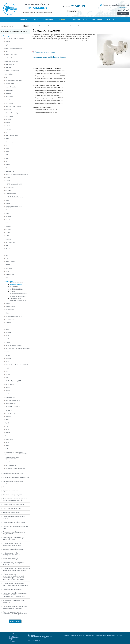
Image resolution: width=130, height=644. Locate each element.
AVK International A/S (12, 84)
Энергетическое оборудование (14, 549)
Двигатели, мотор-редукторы (13, 495)
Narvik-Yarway (10, 320)
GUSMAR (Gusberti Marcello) (14, 197)
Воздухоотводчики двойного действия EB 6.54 (49, 103)
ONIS (7, 339)
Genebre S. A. (10, 187)
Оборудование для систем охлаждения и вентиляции (12, 544)
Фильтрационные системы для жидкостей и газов (14, 539)
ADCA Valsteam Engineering (14, 48)
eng (128, 3)
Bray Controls (9, 97)
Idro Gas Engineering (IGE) (13, 381)
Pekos (7, 329)
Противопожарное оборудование (14, 522)
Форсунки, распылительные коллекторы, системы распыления (15, 613)
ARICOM (8, 68)
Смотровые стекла (15, 298)
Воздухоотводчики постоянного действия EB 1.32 (50, 79)
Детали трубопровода (10, 559)
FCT (7, 155)
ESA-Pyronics (10, 142)
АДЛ (7, 45)
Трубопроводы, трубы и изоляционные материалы (12, 554)
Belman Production (11, 87)
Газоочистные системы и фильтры (15, 487)
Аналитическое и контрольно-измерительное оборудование (13, 482)
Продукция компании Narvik (14, 316)
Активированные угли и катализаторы (16, 477)
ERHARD (8, 139)
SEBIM (8, 387)
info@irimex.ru (124, 8)
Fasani (7, 152)
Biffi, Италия (9, 90)
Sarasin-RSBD (10, 384)
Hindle (7, 210)
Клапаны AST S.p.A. (12, 55)
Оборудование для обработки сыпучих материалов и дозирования (15, 584)
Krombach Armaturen (12, 252)
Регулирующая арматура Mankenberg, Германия (49, 57)
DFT (7, 132)
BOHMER (8, 93)
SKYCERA (9, 410)
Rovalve (8, 368)
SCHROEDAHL (10, 397)
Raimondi (8, 358)
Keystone (8, 239)
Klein (7, 246)
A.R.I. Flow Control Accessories (15, 38)
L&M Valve (9, 268)
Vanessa (8, 433)
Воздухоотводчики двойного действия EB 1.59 (49, 93)
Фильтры (12, 291)
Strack (7, 420)
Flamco (8, 165)
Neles (7, 326)
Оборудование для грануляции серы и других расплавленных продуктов (16, 569)
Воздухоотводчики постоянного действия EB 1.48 (50, 81)
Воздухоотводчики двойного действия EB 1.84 (49, 98)
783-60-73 (74, 6)
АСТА (7, 77)
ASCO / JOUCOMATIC (12, 71)
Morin (7, 313)
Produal (8, 355)
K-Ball (7, 236)
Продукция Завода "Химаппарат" (15, 469)
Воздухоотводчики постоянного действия (47, 68)
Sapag (7, 378)
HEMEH (8, 203)
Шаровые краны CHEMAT (13, 106)
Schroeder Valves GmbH (13, 400)
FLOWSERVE (10, 171)
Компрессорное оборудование (13, 505)
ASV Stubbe (9, 74)
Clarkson (8, 110)
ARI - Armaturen (10, 64)
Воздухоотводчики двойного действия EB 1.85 (49, 101)
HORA (7, 223)
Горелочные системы (10, 491)
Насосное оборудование (11, 513)
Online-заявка (123, 13)
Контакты (111, 19)
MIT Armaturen (10, 310)
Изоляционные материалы (12, 589)
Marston (8, 303)
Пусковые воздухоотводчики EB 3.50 (46, 110)
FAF (7, 145)
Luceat (7, 271)
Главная (24, 19)
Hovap (7, 213)
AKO (7, 51)
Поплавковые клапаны (17, 290)
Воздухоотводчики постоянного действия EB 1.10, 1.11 (52, 73)
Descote (8, 126)
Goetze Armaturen (11, 194)
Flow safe (8, 168)
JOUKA (8, 233)
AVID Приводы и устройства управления (18, 349)
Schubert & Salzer (11, 404)
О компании (48, 19)
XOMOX (8, 446)
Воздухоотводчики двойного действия (46, 85)
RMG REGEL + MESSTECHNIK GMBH (17, 365)
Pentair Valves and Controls (13, 345)
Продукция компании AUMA (14, 81)
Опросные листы (80, 19)
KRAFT (8, 249)
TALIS (7, 430)
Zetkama (8, 449)
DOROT (8, 462)
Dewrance (8, 129)
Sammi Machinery (11, 465)
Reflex (7, 362)
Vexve (7, 436)
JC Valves (8, 229)
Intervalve (8, 226)
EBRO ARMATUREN (12, 136)
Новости (35, 19)
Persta (7, 352)
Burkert (8, 100)
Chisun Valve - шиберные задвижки (16, 113)
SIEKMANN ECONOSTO (13, 407)
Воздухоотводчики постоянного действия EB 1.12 (50, 71)
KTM (7, 258)
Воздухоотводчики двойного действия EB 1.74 (49, 88)
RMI (7, 371)
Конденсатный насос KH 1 (18, 300)
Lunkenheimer (10, 275)
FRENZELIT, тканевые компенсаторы (17, 174)
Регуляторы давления (16, 283)
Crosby (8, 123)
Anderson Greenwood (12, 61)
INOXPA (8, 220)
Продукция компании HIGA (14, 207)
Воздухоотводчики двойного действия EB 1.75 (49, 95)
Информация (97, 19)
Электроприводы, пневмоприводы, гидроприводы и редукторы (15, 607)
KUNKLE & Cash (10, 262)
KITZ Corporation (10, 242)
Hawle (7, 200)
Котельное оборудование (12, 509)
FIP (7, 161)
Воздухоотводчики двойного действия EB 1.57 (49, 90)
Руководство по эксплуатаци (45, 52)
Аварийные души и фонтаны (13, 473)
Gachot (8, 178)
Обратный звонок (74, 11)
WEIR (7, 442)
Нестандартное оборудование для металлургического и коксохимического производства (15, 595)
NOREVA (8, 332)
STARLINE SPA (10, 413)
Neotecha (8, 323)
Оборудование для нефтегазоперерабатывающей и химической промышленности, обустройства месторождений (14, 577)
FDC (7, 158)
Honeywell (8, 216)
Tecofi (7, 423)
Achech (8, 42)
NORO (7, 336)
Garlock (8, 181)
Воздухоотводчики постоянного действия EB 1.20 (50, 76)
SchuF (7, 394)
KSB (7, 255)
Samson (8, 375)
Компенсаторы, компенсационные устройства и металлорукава (15, 500)
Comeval (8, 119)
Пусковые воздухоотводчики (42, 107)
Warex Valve (9, 439)
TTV (7, 426)
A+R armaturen (10, 58)
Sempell (8, 391)
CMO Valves (9, 116)
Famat (7, 148)
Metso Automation (11, 307)
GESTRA (8, 191)
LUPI (7, 278)
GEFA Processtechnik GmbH (14, 184)
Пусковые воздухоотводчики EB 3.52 (46, 112)
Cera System (9, 103)
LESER (8, 265)
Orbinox (8, 342)
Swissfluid (8, 417)
